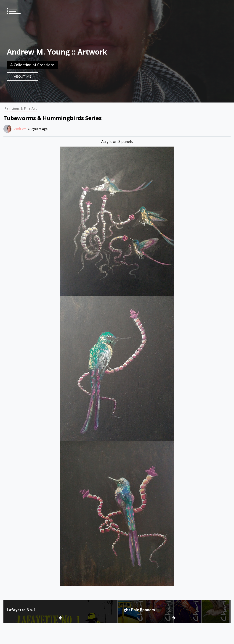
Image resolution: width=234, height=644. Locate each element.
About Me (23, 76)
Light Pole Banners (138, 610)
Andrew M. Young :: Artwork (57, 52)
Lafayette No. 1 (21, 610)
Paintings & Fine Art (21, 108)
